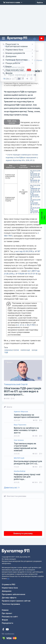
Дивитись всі (12, 488)
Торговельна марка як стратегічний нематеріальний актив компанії (25, 447)
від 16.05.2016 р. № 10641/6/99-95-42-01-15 (35, 210)
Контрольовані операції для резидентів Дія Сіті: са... (28, 462)
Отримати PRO (9, 584)
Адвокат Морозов (21, 412)
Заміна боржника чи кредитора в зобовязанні (26, 416)
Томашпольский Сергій (16, 384)
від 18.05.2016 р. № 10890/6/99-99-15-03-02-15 (35, 195)
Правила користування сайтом (16, 601)
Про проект (7, 613)
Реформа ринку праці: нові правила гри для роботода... (27, 477)
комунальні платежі (12, 350)
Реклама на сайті (10, 617)
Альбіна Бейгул (20, 471)
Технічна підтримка (11, 604)
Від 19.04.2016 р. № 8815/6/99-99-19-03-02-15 (35, 173)
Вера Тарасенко (20, 425)
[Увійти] (40, 2)
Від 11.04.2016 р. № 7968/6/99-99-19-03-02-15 (35, 188)
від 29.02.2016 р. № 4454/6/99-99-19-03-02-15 (35, 203)
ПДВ (6, 352)
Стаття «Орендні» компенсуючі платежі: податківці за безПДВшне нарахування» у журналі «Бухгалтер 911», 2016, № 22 (22, 158)
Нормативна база (10, 588)
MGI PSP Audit (19, 458)
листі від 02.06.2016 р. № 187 (28, 251)
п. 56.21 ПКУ (30, 325)
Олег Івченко (19, 440)
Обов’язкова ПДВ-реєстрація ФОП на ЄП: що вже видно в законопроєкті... (23, 391)
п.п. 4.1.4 (20, 325)
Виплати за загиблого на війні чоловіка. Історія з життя (26, 430)
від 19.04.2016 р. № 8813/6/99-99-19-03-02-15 (35, 180)
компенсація (25, 350)
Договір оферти (9, 598)
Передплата (41, 38)
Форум (5, 620)
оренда (34, 350)
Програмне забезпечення (13, 594)
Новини (5, 610)
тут (8, 578)
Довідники (7, 591)
